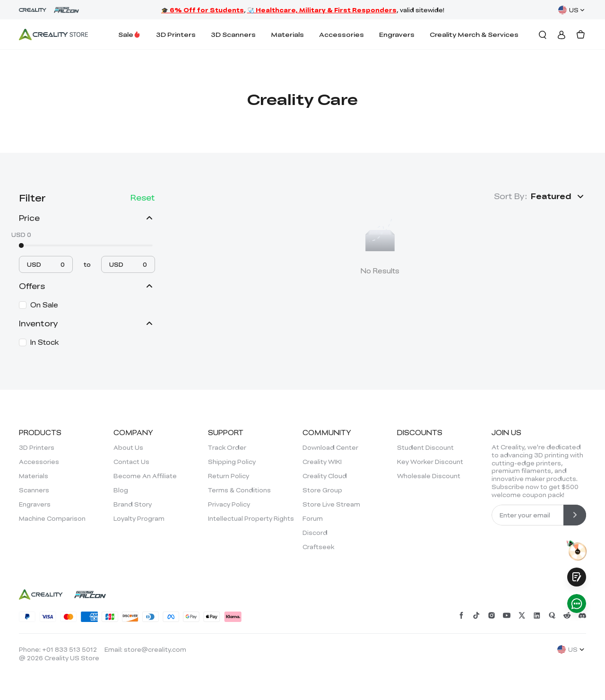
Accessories (341, 34)
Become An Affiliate (145, 476)
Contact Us (131, 462)
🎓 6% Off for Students (203, 10)
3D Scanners (233, 34)
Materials (287, 34)
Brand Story (133, 504)
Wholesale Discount (429, 476)
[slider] (21, 245)
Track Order (227, 447)
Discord (315, 533)
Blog (121, 490)
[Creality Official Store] (53, 35)
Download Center (330, 447)
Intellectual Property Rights (251, 518)
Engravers (397, 34)
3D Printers (176, 34)
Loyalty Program (139, 518)
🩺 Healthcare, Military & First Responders (322, 10)
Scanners (34, 490)
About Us (128, 447)
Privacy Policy (229, 504)
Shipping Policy (232, 462)
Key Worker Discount (430, 462)
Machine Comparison (52, 518)
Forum (313, 518)
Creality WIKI (322, 462)
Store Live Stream (331, 504)
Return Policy (229, 476)
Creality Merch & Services (474, 34)
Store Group (322, 490)
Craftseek (318, 547)
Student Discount (425, 447)
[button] (558, 196)
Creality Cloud (325, 476)
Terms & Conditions (239, 490)
